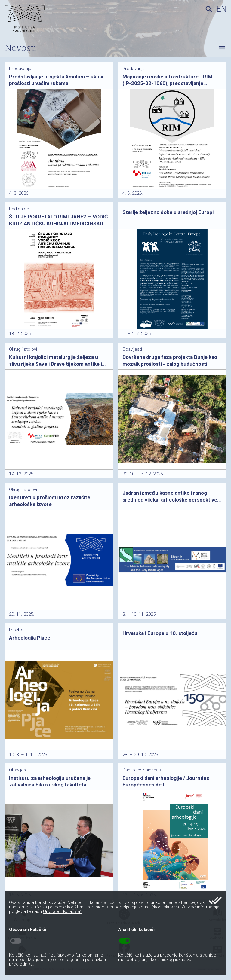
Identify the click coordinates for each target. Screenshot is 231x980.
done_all (215, 900)
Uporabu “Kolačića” (62, 911)
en (222, 9)
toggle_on (125, 941)
